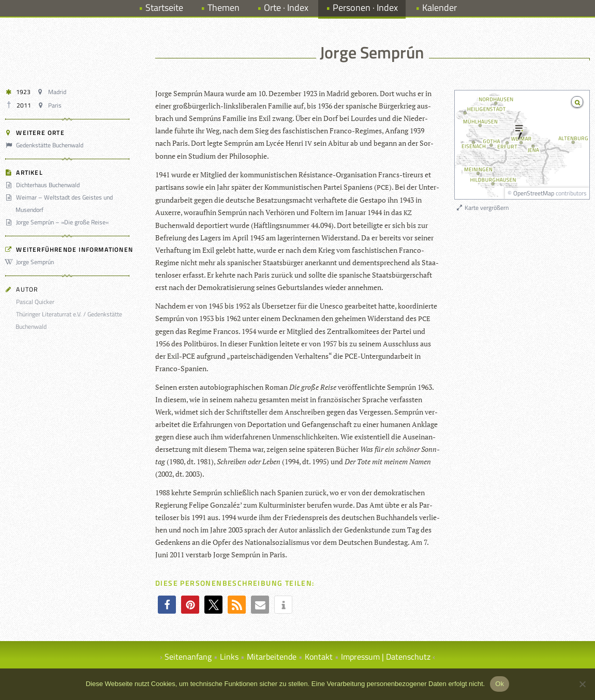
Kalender (440, 7)
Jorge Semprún (31, 262)
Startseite (164, 7)
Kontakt (319, 657)
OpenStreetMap (534, 193)
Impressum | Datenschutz (386, 657)
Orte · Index (286, 7)
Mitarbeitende (272, 657)
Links (229, 657)
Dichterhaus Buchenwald (44, 185)
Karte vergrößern (482, 208)
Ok (500, 684)
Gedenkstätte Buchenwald (46, 145)
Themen (224, 7)
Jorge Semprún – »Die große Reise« (58, 222)
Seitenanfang (188, 657)
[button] (167, 605)
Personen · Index (365, 7)
